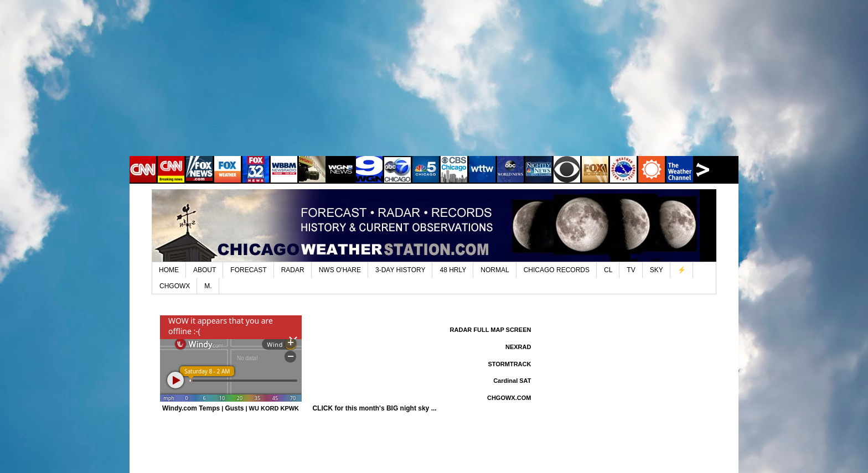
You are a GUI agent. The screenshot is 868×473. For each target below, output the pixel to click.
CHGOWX (175, 286)
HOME (169, 270)
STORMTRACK (509, 364)
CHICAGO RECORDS (557, 270)
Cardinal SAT (512, 381)
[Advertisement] (434, 86)
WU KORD (264, 408)
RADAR (293, 270)
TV (631, 270)
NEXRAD (518, 347)
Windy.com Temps (191, 408)
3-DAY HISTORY (400, 270)
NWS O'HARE (340, 270)
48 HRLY (453, 270)
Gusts (234, 408)
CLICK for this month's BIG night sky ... (374, 408)
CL (608, 270)
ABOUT (205, 270)
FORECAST (248, 270)
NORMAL (495, 270)
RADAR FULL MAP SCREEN (491, 330)
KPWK (290, 408)
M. (208, 286)
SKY (657, 270)
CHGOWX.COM (509, 398)
